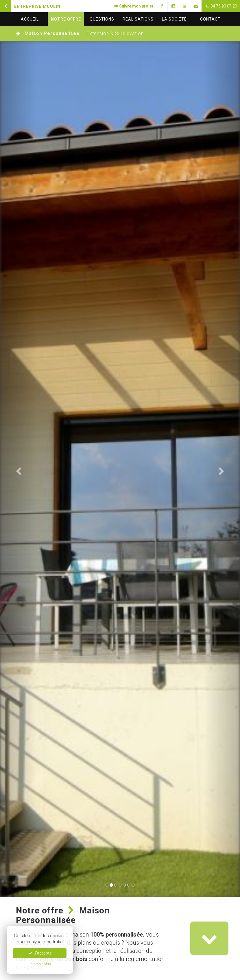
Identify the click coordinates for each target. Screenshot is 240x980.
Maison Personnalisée (52, 33)
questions (102, 19)
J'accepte (40, 953)
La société (174, 19)
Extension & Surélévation (115, 33)
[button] (18, 469)
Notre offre (66, 19)
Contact (210, 19)
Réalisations (138, 19)
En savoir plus (40, 964)
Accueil (30, 19)
